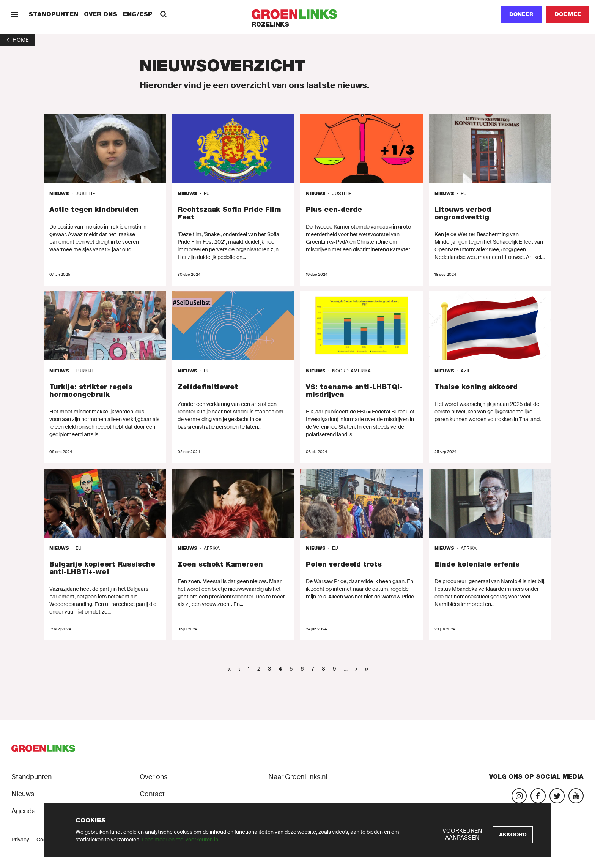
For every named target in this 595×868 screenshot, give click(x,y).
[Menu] (14, 14)
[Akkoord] (513, 835)
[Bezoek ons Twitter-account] (557, 796)
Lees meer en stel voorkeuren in (180, 840)
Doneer (521, 14)
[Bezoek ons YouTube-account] (576, 796)
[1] (17, 40)
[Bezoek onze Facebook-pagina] (538, 796)
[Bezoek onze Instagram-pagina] (519, 796)
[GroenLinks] (298, 14)
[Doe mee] (568, 14)
